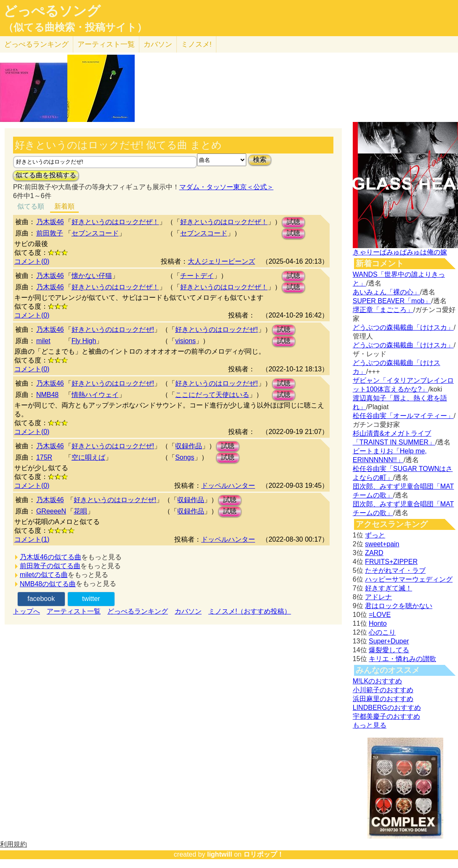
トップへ (27, 611)
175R (44, 457)
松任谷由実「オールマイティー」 (403, 416)
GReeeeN (51, 511)
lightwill (220, 854)
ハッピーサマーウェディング (409, 579)
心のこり (382, 632)
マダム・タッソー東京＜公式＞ (226, 187)
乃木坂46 (50, 222)
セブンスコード (95, 233)
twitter (91, 599)
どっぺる (36, 44)
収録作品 (189, 446)
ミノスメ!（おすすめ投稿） (250, 611)
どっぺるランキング (138, 611)
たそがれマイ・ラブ (395, 570)
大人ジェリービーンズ (221, 261)
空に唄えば (88, 457)
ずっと (375, 535)
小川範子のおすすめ (383, 690)
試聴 (293, 222)
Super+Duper (389, 641)
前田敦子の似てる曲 (50, 566)
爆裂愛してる (389, 650)
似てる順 (31, 206)
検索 (260, 160)
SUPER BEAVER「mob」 (392, 301)
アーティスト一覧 (74, 611)
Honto (378, 623)
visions (185, 341)
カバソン (158, 44)
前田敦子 (50, 233)
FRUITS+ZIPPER (391, 562)
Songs (185, 457)
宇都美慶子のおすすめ (386, 716)
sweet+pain (382, 544)
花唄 (80, 511)
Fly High (84, 341)
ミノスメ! (196, 44)
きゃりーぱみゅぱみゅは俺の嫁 (400, 252)
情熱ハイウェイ (95, 395)
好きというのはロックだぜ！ (115, 222)
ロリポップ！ (264, 854)
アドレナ (378, 597)
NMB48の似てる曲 (48, 584)
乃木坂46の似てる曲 (51, 557)
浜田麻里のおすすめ (383, 699)
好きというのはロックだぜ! (113, 329)
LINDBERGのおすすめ (387, 708)
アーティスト (106, 44)
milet (43, 341)
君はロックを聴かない (399, 606)
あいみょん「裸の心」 (386, 292)
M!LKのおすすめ (377, 681)
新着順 (64, 206)
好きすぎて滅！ (389, 588)
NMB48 (47, 395)
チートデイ (197, 276)
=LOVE (380, 615)
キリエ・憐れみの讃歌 (402, 659)
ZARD (374, 553)
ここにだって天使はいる (212, 395)
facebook (41, 599)
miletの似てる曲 (44, 575)
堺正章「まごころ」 (383, 310)
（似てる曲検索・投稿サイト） (75, 27)
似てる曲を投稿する (46, 175)
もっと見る (370, 725)
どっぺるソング (52, 11)
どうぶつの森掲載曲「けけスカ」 (403, 327)
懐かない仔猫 (92, 276)
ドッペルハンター (228, 486)
